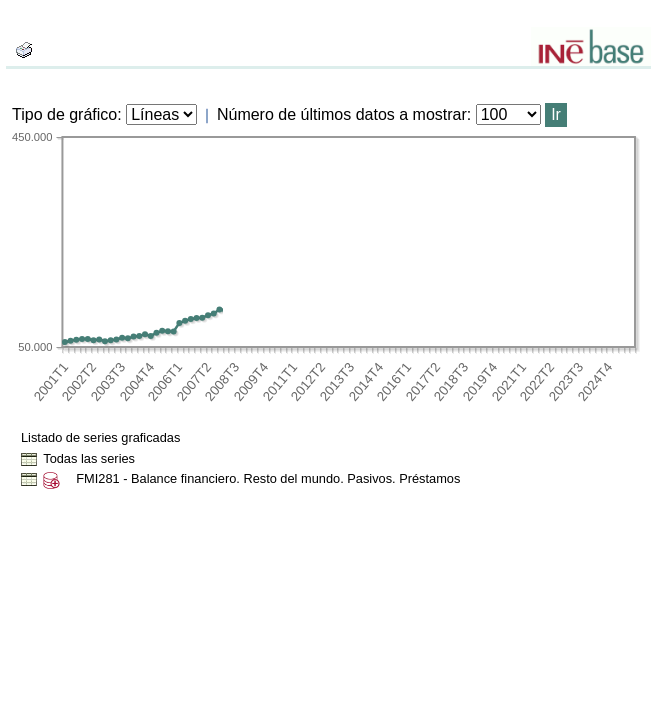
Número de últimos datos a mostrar (342, 114)
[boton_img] (24, 50)
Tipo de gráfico (64, 114)
